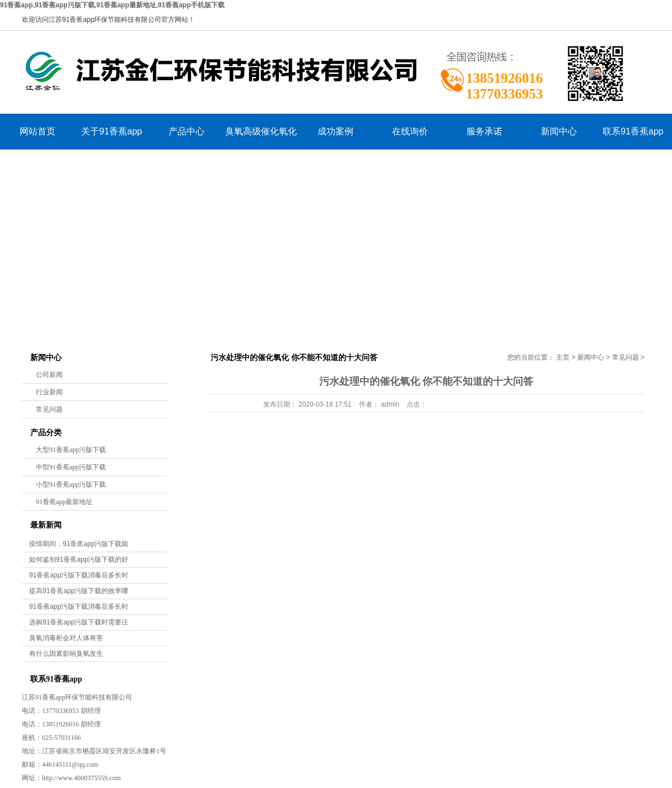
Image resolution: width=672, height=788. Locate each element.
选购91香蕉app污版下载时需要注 (79, 622)
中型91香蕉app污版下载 (71, 467)
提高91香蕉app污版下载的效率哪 (79, 591)
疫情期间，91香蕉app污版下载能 (79, 544)
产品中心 (186, 131)
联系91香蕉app (633, 131)
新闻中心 (559, 131)
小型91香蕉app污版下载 (71, 484)
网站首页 (38, 131)
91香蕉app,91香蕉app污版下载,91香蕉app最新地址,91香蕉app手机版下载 (112, 5)
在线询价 (410, 131)
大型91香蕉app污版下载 (71, 450)
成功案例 (335, 131)
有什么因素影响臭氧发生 (66, 654)
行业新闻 (49, 392)
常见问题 (49, 409)
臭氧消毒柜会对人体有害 (66, 638)
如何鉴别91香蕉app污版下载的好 (79, 559)
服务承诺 (484, 131)
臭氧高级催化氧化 (261, 131)
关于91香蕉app (112, 131)
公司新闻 (49, 375)
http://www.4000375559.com (81, 778)
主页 (563, 357)
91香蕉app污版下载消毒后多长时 (79, 575)
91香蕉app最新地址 (64, 502)
